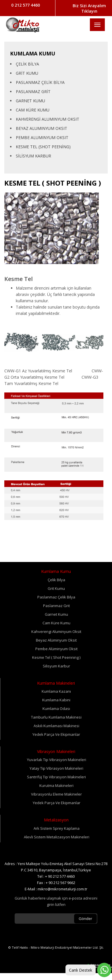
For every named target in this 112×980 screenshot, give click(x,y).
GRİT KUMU (27, 73)
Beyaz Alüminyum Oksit (56, 640)
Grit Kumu (56, 588)
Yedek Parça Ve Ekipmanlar (56, 734)
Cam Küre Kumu (56, 623)
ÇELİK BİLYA (27, 64)
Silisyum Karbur (56, 666)
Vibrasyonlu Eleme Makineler (56, 794)
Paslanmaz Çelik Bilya (56, 597)
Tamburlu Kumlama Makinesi (56, 717)
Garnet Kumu (56, 614)
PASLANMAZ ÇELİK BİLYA (40, 82)
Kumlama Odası (56, 708)
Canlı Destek (81, 970)
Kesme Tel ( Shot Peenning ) (56, 657)
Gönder (85, 919)
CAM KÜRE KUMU (33, 110)
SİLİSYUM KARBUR (33, 156)
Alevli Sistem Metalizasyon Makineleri (57, 837)
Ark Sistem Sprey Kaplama (57, 828)
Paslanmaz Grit (56, 606)
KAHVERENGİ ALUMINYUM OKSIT (48, 119)
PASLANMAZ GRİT (33, 92)
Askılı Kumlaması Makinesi (56, 726)
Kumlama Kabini (56, 700)
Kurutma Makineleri (56, 785)
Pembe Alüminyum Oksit (56, 649)
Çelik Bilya (56, 580)
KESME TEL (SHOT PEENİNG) (43, 147)
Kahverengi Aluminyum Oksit (56, 631)
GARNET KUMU (30, 101)
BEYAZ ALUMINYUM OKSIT (41, 128)
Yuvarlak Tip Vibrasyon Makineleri (57, 760)
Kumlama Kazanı (56, 691)
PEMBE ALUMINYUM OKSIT (42, 137)
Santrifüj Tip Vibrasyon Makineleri (56, 777)
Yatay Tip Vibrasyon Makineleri (56, 768)
